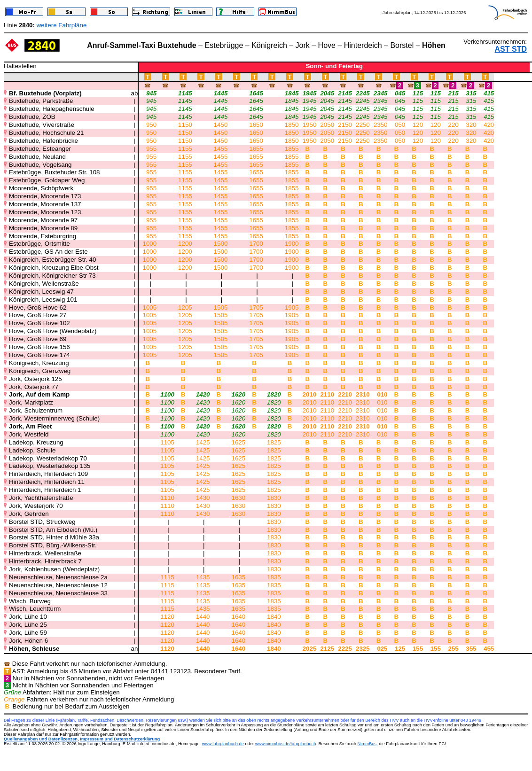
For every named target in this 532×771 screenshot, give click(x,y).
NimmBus (367, 744)
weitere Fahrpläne (62, 25)
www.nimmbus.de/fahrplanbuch (286, 744)
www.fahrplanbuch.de (223, 744)
